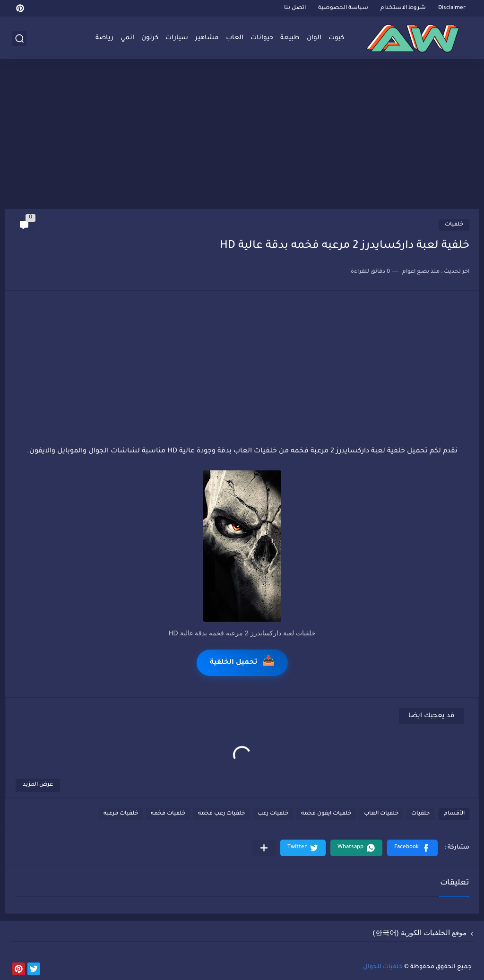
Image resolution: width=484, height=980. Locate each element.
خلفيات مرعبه (121, 814)
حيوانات (262, 38)
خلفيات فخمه (168, 814)
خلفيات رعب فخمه (221, 814)
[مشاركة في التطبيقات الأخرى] (264, 848)
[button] (412, 848)
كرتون (150, 38)
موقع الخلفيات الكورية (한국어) (420, 932)
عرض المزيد (38, 785)
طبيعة (290, 38)
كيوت (336, 38)
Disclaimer (452, 8)
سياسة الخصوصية (343, 8)
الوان (314, 38)
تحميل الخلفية (242, 663)
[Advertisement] (242, 136)
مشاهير (207, 38)
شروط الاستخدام (403, 8)
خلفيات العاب (381, 814)
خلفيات (454, 225)
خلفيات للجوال (383, 967)
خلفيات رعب (273, 814)
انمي (127, 38)
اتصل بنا (295, 8)
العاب (235, 38)
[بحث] (19, 39)
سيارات (177, 38)
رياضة (104, 38)
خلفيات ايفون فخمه (326, 814)
